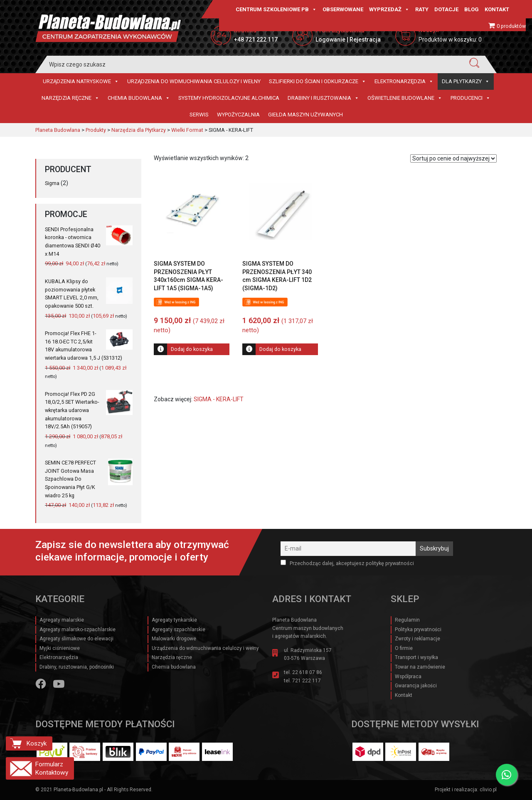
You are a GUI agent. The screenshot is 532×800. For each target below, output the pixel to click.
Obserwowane (343, 9)
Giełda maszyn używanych (305, 115)
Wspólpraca (408, 677)
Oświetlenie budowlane (405, 98)
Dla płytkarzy (466, 81)
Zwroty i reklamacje (417, 639)
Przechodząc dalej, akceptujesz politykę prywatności (347, 563)
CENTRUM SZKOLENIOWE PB (276, 10)
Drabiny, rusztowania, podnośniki (77, 667)
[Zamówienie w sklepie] (453, 158)
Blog (472, 9)
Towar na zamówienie (420, 667)
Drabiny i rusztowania (323, 98)
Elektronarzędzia (404, 81)
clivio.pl (488, 790)
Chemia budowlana (139, 98)
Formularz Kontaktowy (52, 768)
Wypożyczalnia (238, 115)
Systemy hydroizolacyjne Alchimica (229, 98)
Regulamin (407, 620)
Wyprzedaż (389, 10)
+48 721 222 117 (256, 40)
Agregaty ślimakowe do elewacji (76, 639)
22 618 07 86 (307, 672)
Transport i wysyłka (416, 657)
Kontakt (497, 9)
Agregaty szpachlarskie (179, 630)
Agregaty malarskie (62, 620)
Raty (422, 9)
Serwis (199, 115)
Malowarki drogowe (174, 639)
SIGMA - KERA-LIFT (219, 399)
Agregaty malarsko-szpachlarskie (78, 630)
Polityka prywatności (418, 630)
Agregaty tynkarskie (174, 620)
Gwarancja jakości (416, 686)
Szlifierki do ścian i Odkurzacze (318, 81)
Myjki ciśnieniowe (60, 648)
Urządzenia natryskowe (81, 81)
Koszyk (36, 743)
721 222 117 (307, 681)
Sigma (52, 183)
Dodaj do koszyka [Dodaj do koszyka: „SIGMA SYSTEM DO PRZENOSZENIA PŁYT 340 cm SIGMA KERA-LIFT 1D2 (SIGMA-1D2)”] (280, 349)
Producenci (470, 98)
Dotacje (446, 9)
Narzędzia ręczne (70, 98)
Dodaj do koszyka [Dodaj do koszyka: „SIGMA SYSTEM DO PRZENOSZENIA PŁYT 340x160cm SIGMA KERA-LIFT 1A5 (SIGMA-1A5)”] (192, 349)
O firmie (404, 648)
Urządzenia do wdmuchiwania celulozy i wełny (194, 81)
